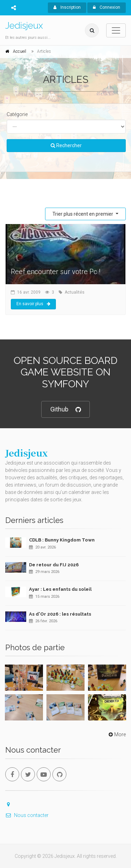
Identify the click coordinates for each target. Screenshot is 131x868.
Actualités (75, 292)
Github (65, 410)
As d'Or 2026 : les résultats (60, 614)
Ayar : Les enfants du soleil (60, 589)
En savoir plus (33, 304)
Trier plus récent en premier (83, 214)
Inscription (67, 7)
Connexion (107, 7)
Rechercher (66, 145)
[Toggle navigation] (116, 30)
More (117, 734)
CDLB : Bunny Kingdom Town (62, 540)
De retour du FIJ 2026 (54, 565)
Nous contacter (27, 815)
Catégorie (17, 114)
